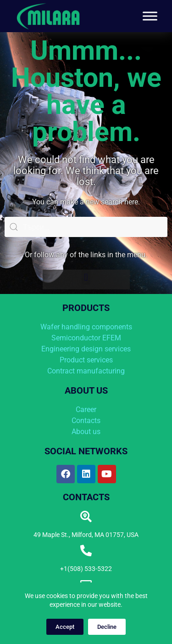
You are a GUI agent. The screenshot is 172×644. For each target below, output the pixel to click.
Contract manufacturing (86, 371)
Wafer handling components (86, 327)
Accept (65, 627)
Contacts (86, 421)
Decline (107, 627)
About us (86, 432)
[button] (86, 277)
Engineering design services (86, 349)
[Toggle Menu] (150, 16)
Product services (86, 360)
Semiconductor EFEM (86, 338)
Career (86, 410)
